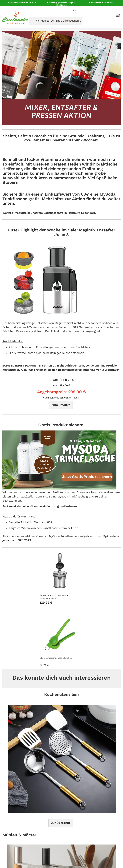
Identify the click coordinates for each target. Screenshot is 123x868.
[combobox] (55, 20)
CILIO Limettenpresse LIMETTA (56, 657)
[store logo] (14, 16)
